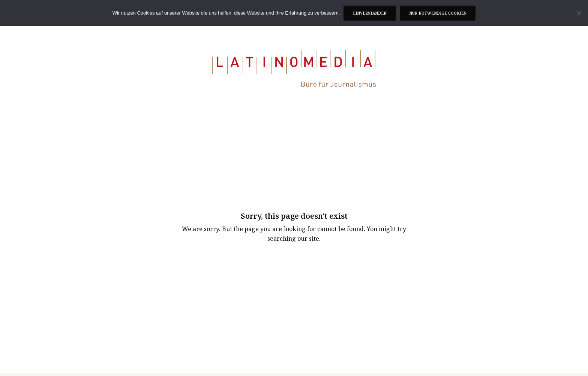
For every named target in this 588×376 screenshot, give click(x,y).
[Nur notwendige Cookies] (579, 13)
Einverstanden (370, 13)
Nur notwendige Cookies (438, 13)
